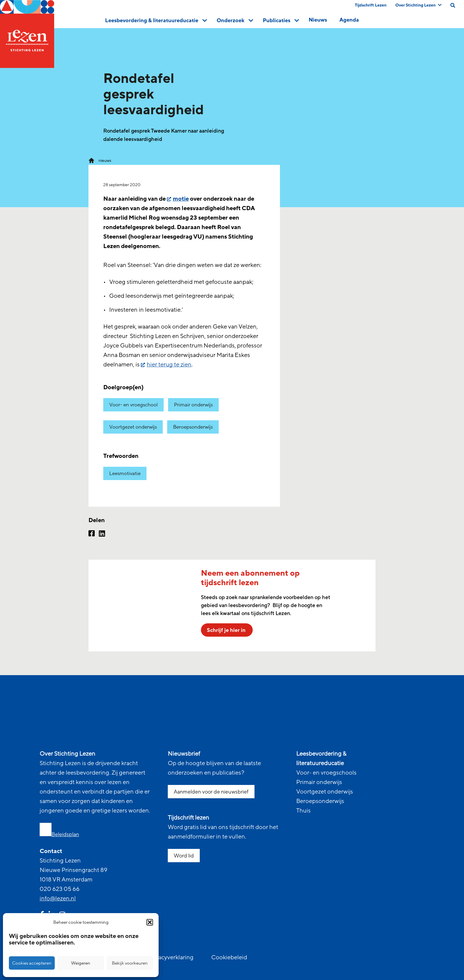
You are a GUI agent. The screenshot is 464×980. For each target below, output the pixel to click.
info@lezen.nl (58, 899)
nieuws (105, 161)
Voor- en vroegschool (133, 405)
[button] (150, 922)
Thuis (303, 811)
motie (181, 199)
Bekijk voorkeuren (130, 963)
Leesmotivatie (125, 473)
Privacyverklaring (171, 958)
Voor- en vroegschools (326, 773)
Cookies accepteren (32, 963)
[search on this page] (453, 5)
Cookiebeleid (229, 958)
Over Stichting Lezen (418, 5)
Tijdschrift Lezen (371, 5)
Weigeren (81, 963)
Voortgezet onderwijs (133, 427)
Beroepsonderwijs (193, 427)
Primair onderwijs (193, 405)
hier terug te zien (169, 365)
